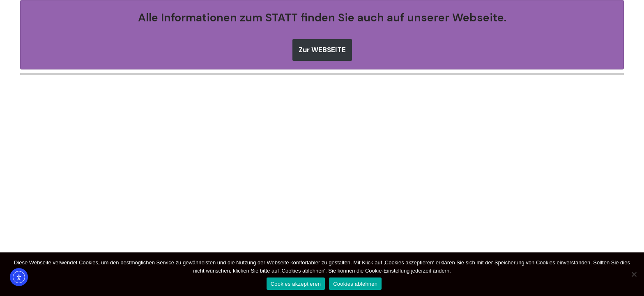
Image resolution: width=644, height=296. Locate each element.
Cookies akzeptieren (296, 284)
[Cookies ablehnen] (634, 274)
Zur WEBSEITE (322, 50)
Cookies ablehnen (355, 284)
